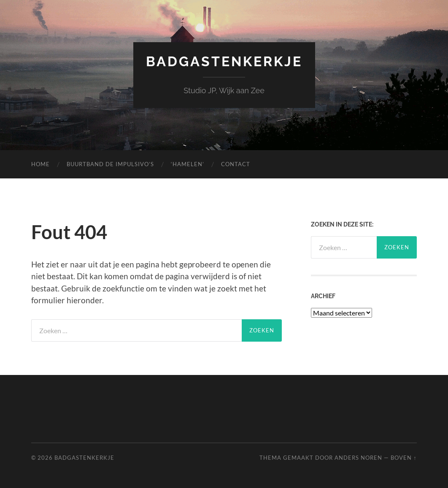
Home (40, 164)
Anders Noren (358, 458)
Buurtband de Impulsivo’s (110, 164)
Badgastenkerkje (224, 61)
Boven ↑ (403, 458)
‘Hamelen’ (188, 164)
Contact (236, 164)
